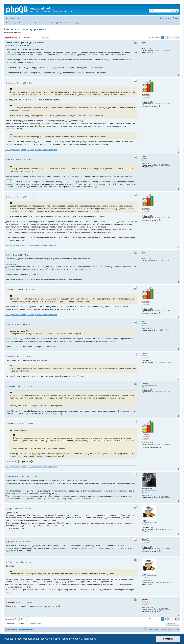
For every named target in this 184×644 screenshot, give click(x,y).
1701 (152, 547)
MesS (143, 252)
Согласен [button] (168, 639)
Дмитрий (145, 539)
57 (151, 495)
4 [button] (172, 38)
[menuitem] (17, 19)
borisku (144, 354)
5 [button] (175, 38)
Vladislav (145, 383)
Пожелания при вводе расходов (25, 29)
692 (151, 102)
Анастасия (18, 32)
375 (151, 528)
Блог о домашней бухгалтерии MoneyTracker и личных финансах (31, 150)
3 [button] (169, 38)
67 (151, 390)
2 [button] (166, 38)
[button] (179, 38)
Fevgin (144, 521)
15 (151, 49)
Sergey (144, 42)
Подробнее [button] (90, 639)
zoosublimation (147, 489)
